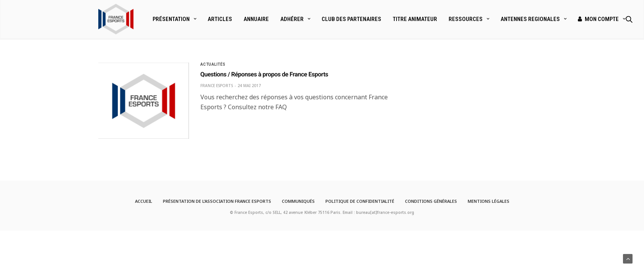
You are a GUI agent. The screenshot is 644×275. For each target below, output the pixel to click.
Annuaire (256, 19)
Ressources (466, 19)
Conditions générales (431, 201)
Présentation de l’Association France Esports (217, 201)
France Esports (217, 86)
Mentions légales (489, 201)
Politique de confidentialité (360, 201)
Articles (220, 19)
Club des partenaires (351, 19)
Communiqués (298, 201)
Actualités (213, 65)
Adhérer (292, 19)
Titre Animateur (415, 19)
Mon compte (598, 19)
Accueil (144, 201)
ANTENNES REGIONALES (530, 19)
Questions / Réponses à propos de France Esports (264, 74)
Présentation (171, 19)
